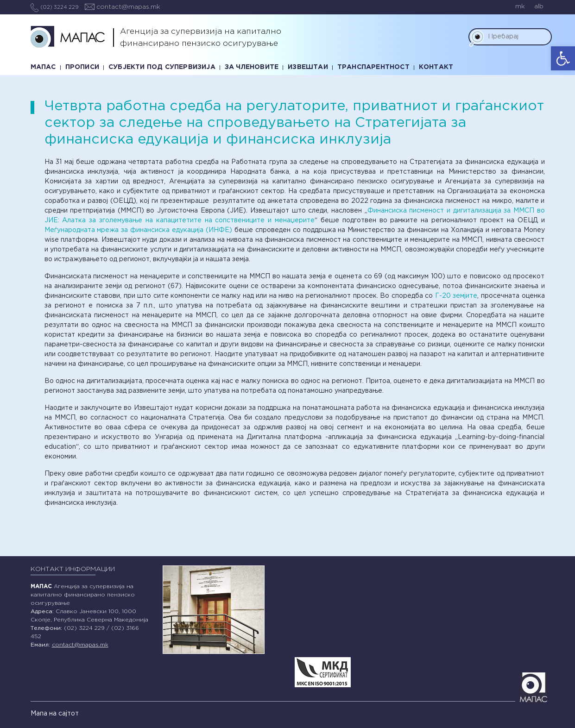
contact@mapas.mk (123, 7)
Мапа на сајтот (55, 714)
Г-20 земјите (456, 296)
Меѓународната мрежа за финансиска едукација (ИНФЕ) (138, 230)
